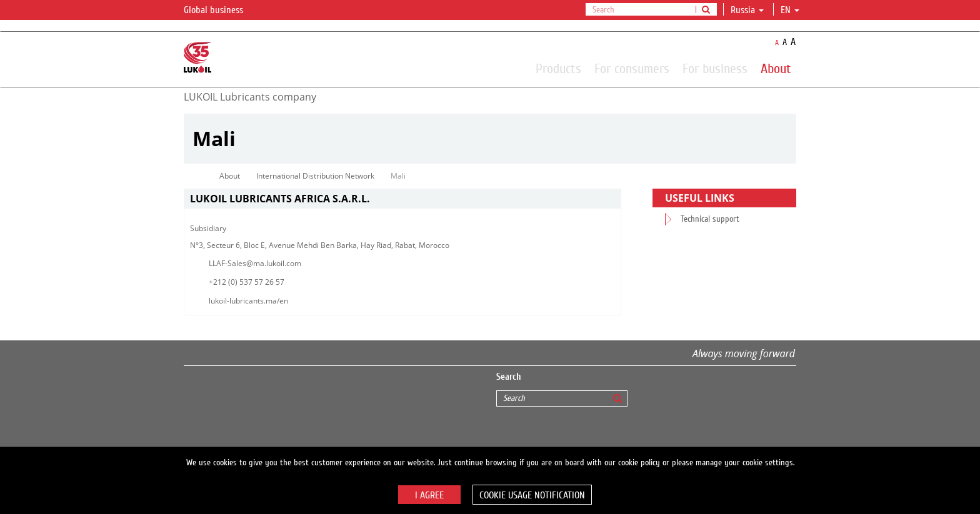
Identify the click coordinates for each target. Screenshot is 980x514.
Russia (747, 10)
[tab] (402, 199)
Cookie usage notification (532, 495)
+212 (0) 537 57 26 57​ (247, 282)
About (776, 68)
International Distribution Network (315, 176)
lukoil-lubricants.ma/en (248, 301)
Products (558, 68)
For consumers (632, 68)
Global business (221, 11)
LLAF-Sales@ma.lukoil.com (255, 263)
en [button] (790, 10)
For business (715, 68)
